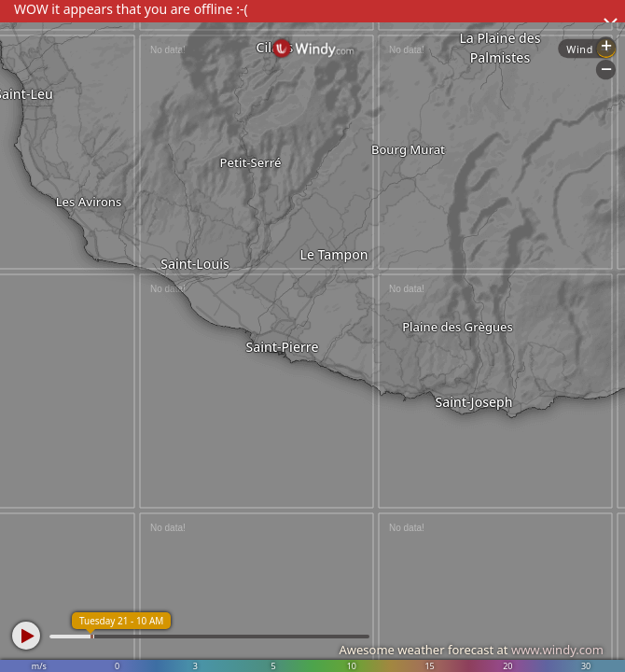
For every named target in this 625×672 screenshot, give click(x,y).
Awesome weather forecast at (471, 650)
